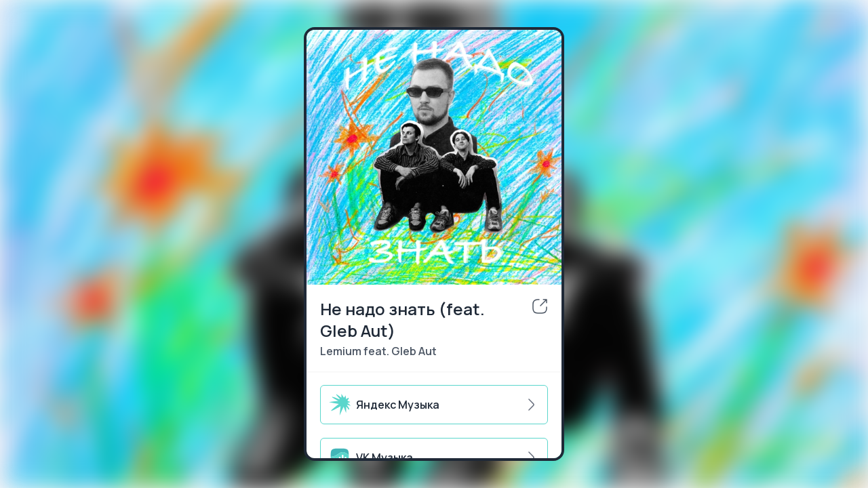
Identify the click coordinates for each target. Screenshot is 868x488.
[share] (540, 306)
